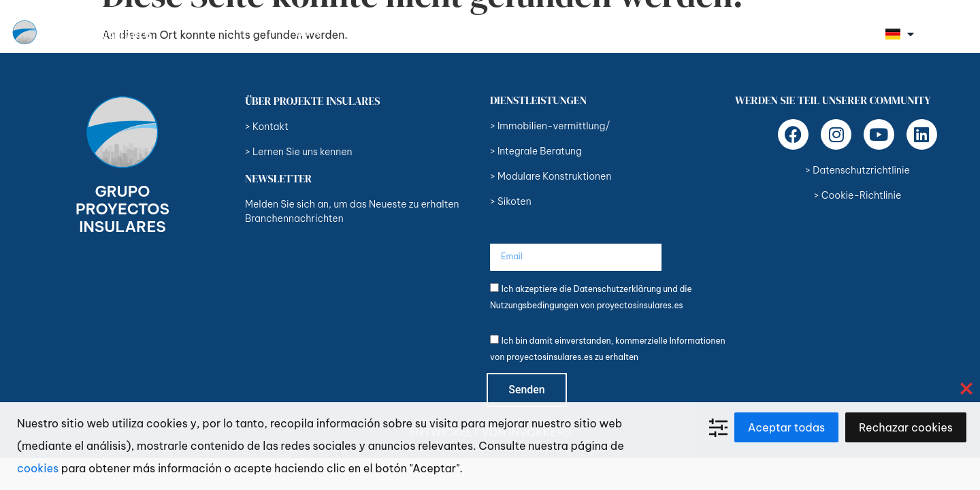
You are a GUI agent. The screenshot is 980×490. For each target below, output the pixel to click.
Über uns (367, 33)
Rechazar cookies (906, 427)
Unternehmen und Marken (695, 32)
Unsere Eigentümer (566, 33)
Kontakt (848, 33)
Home (309, 33)
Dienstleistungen (456, 32)
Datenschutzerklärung (618, 289)
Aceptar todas (786, 427)
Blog (793, 33)
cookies (38, 468)
